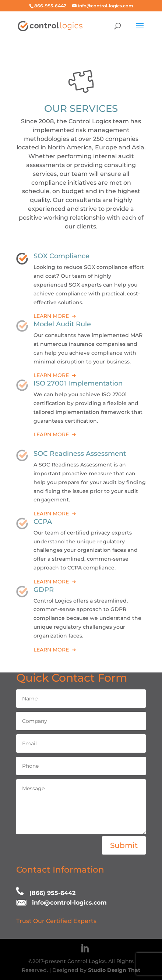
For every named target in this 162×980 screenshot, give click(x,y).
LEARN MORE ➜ (55, 316)
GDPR (44, 590)
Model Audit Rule (62, 324)
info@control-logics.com (69, 903)
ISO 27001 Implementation (78, 383)
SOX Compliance (61, 256)
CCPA (43, 522)
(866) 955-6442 (52, 893)
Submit (124, 845)
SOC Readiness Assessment (80, 454)
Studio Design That (114, 970)
